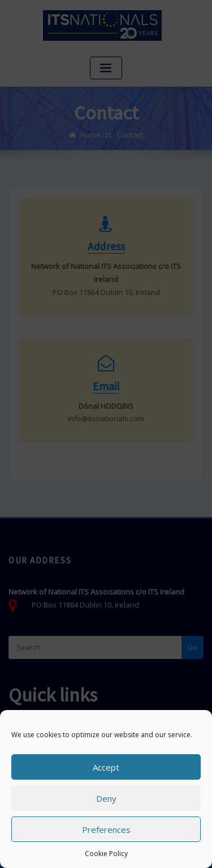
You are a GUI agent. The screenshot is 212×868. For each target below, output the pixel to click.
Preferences (106, 829)
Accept (106, 767)
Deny (106, 798)
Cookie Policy (106, 854)
